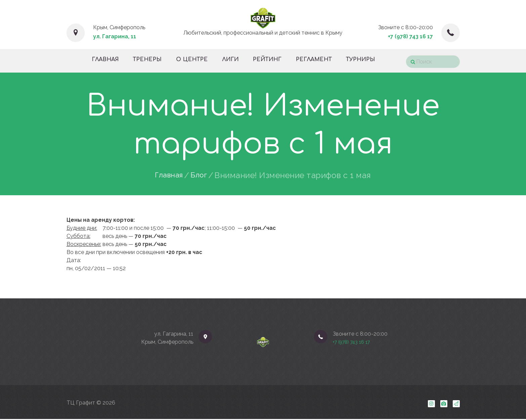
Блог (201, 175)
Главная (168, 175)
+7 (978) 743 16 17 (410, 36)
